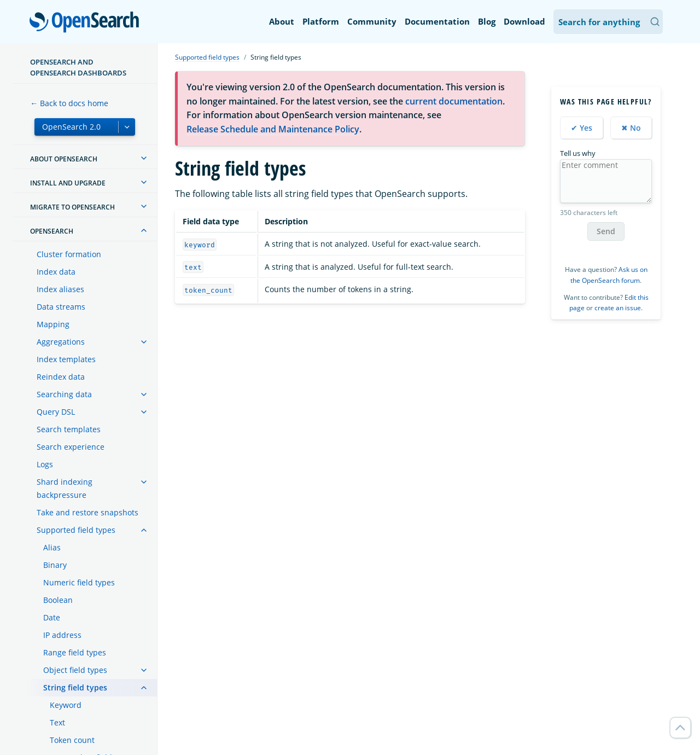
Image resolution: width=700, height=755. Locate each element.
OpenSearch (87, 23)
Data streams (61, 307)
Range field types (75, 652)
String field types (75, 687)
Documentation (437, 21)
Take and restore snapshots (87, 512)
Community (372, 21)
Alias (52, 547)
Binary (55, 565)
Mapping (53, 324)
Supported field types (76, 530)
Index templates (66, 359)
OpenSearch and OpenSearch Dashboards (78, 67)
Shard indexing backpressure (65, 488)
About (282, 21)
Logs (45, 464)
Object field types (75, 670)
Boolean (58, 600)
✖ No (631, 128)
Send (606, 231)
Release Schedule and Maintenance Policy (273, 129)
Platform (321, 21)
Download (524, 21)
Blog (487, 21)
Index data (56, 272)
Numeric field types (79, 582)
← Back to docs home (69, 103)
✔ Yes (582, 128)
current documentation (454, 101)
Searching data (64, 394)
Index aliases (60, 289)
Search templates (69, 429)
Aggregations (61, 342)
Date (52, 617)
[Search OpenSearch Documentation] (608, 22)
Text (57, 722)
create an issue (618, 308)
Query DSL (56, 412)
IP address (62, 635)
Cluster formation (69, 254)
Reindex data (61, 377)
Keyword (66, 705)
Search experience (71, 447)
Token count (72, 740)
